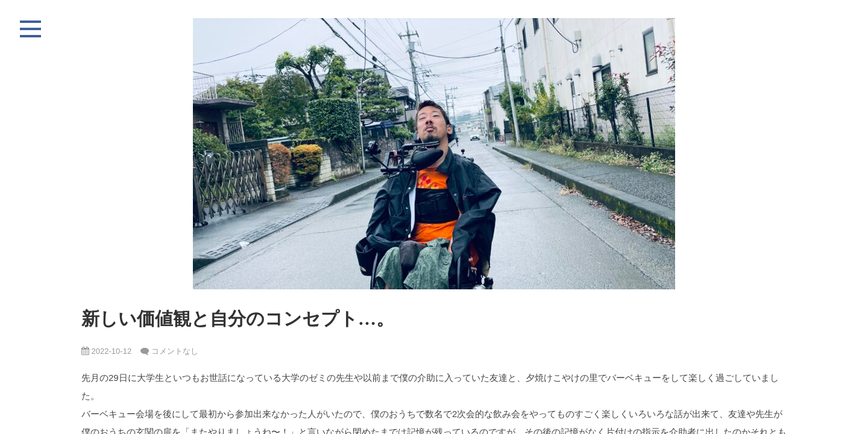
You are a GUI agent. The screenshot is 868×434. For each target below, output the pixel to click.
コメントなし (175, 351)
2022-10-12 (106, 351)
